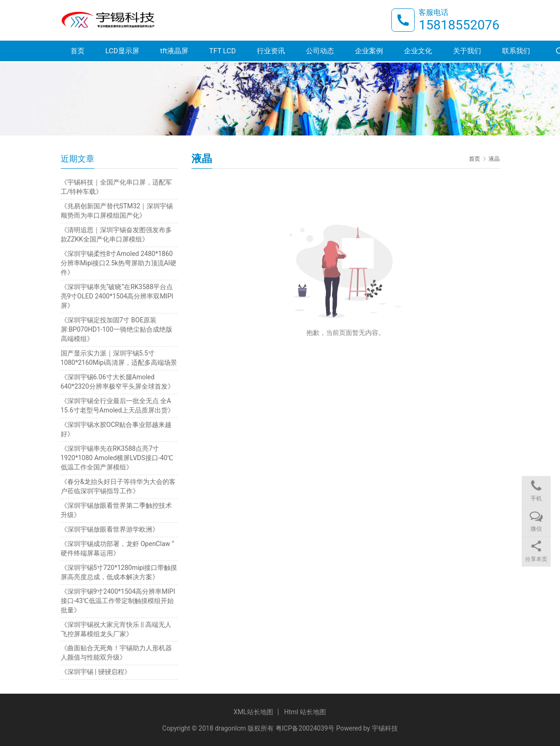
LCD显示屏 (122, 52)
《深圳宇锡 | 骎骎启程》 (96, 672)
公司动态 (320, 52)
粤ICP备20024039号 (305, 728)
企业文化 (418, 52)
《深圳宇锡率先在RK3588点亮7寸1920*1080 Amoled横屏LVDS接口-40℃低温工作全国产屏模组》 (117, 458)
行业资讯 (271, 52)
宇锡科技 (385, 728)
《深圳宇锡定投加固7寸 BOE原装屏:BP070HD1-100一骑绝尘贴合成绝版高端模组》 (117, 329)
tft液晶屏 (174, 52)
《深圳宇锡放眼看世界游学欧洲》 (110, 529)
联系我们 (516, 52)
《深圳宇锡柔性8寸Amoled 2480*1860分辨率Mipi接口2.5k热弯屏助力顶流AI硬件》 (119, 263)
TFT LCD (223, 52)
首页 (78, 52)
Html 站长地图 (305, 712)
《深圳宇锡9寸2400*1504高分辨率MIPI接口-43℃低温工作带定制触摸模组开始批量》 (118, 601)
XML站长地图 (253, 712)
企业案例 (369, 52)
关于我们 (467, 52)
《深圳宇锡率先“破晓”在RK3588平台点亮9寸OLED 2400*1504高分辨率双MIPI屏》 (117, 296)
